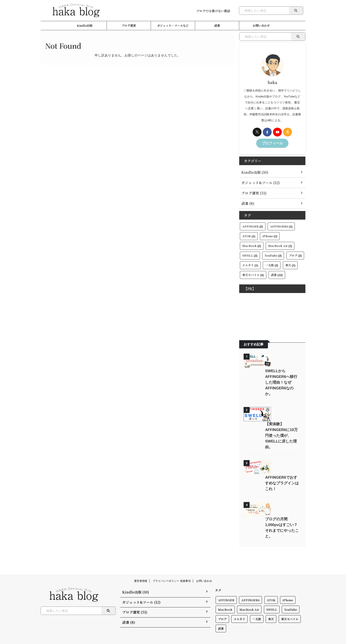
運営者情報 (141, 570)
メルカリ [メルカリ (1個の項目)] (250, 263)
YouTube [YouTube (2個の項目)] (273, 254)
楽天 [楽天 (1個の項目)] (290, 263)
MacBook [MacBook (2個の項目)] (252, 244)
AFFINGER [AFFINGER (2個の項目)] (253, 225)
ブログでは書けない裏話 (213, 11)
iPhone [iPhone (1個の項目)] (270, 234)
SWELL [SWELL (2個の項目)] (250, 254)
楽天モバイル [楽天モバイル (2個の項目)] (253, 273)
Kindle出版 (85, 25)
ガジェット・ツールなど (173, 25)
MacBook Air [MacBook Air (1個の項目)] (280, 244)
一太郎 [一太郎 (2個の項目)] (272, 263)
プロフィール (272, 143)
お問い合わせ (261, 25)
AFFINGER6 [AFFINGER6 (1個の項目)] (281, 225)
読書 (217, 25)
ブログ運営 (129, 25)
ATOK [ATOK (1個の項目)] (249, 234)
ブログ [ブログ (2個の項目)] (295, 254)
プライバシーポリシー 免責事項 (172, 570)
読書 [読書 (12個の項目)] (277, 273)
